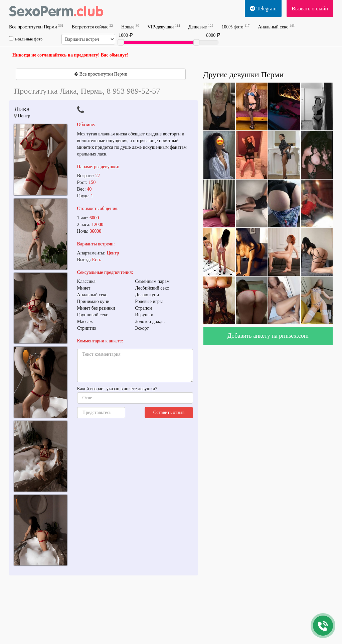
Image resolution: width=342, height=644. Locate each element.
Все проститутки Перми (36, 27)
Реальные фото (26, 39)
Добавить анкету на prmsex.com (268, 336)
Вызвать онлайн (310, 9)
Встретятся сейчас (92, 27)
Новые (130, 27)
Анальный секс (276, 27)
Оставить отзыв (169, 412)
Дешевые (201, 27)
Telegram (263, 9)
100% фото (236, 27)
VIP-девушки (164, 27)
